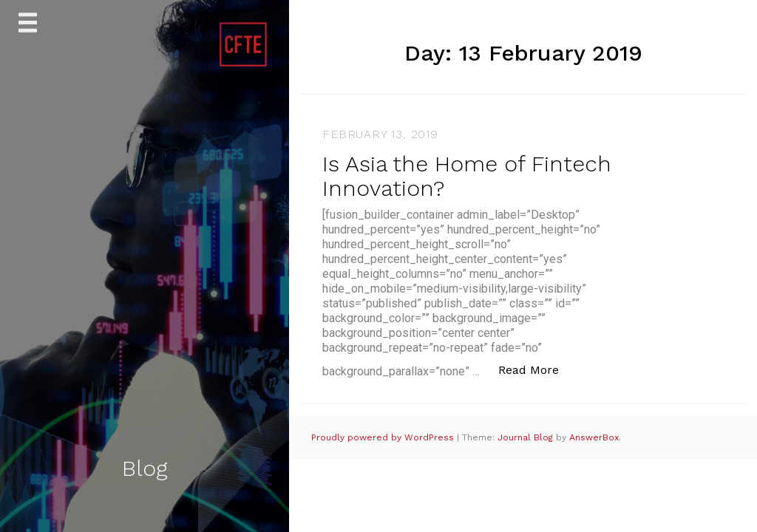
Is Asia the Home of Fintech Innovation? (467, 176)
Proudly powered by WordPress (384, 437)
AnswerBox (594, 437)
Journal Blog (527, 437)
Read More (536, 369)
